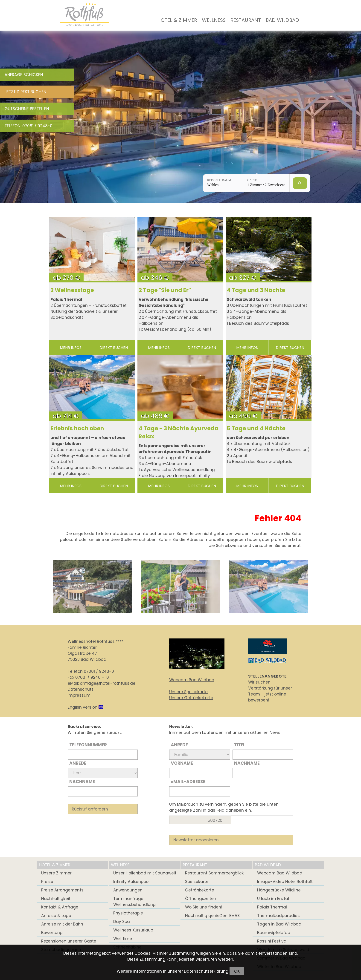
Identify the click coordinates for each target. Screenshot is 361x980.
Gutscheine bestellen (27, 109)
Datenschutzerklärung (206, 971)
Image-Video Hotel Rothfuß (285, 882)
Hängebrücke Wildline (279, 890)
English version (86, 707)
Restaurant (246, 20)
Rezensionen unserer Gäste (69, 941)
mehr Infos (71, 348)
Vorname (182, 763)
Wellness (214, 20)
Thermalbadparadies (278, 916)
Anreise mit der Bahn (62, 924)
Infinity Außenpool (131, 882)
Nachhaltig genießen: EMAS (212, 916)
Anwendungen (128, 890)
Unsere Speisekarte (188, 692)
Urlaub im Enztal (273, 899)
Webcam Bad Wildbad (192, 680)
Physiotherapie (128, 913)
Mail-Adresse (188, 782)
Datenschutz (80, 689)
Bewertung (52, 933)
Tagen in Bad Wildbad (279, 924)
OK (237, 971)
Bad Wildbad (282, 20)
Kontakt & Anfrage (60, 907)
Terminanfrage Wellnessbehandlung (134, 902)
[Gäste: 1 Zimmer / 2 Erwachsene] (266, 183)
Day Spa (122, 922)
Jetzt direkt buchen (25, 92)
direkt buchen (114, 348)
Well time (123, 939)
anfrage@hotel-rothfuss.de (108, 683)
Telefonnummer (88, 745)
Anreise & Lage (56, 916)
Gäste (252, 180)
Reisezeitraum (219, 180)
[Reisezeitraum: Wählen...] (223, 183)
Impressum (79, 695)
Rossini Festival (272, 941)
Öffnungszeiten (201, 899)
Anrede (78, 763)
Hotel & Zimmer (177, 20)
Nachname (82, 782)
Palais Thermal (272, 907)
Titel (240, 745)
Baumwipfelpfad (274, 933)
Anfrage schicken (24, 75)
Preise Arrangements (62, 890)
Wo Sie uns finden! (204, 907)
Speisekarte (197, 882)
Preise (47, 882)
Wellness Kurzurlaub (133, 930)
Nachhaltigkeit (56, 899)
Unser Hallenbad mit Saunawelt (145, 873)
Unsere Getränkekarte (191, 698)
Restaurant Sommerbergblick (214, 873)
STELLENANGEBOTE (267, 676)
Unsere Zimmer (56, 873)
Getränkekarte (200, 890)
